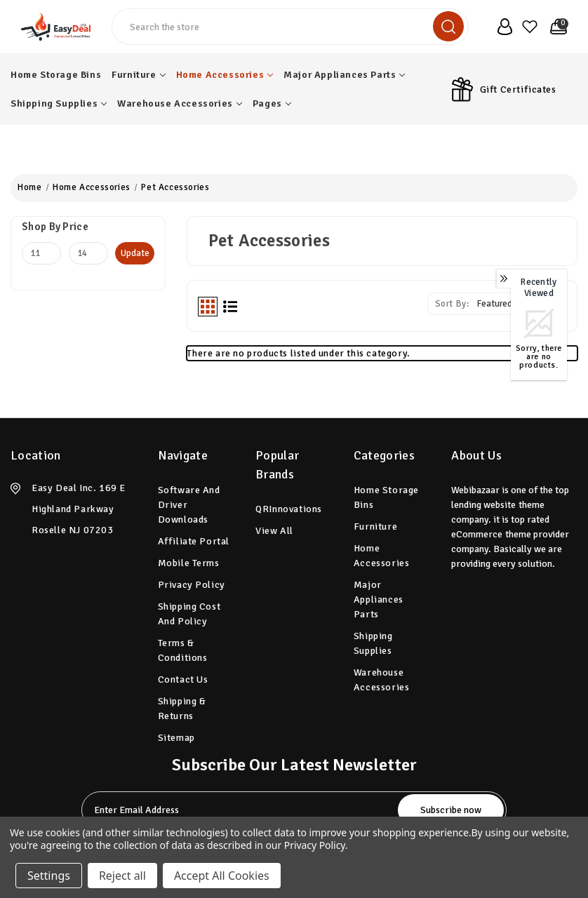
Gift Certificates (518, 89)
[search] (448, 26)
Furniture (138, 75)
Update (135, 253)
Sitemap (176, 738)
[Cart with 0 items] (556, 27)
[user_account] (502, 27)
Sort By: (452, 304)
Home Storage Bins (56, 75)
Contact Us (183, 679)
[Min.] (41, 253)
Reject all (122, 876)
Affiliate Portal (194, 541)
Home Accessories (225, 75)
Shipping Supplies (59, 103)
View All (274, 531)
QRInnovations (289, 509)
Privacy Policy (192, 585)
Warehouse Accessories (180, 103)
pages (272, 103)
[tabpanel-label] (241, 810)
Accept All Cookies (222, 876)
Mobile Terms (189, 563)
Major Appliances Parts (344, 75)
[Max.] (88, 253)
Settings (49, 876)
